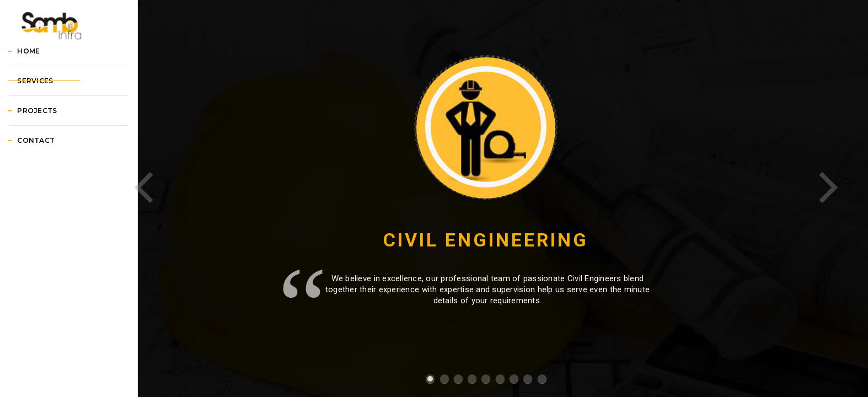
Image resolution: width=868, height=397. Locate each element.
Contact (49, 192)
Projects (50, 162)
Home (42, 103)
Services (48, 133)
